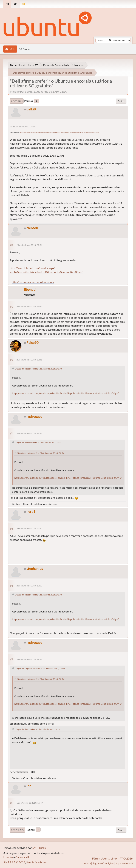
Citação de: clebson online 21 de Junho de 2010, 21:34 (38, 369)
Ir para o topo (17, 830)
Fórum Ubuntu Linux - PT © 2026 (112, 858)
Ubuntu (8, 857)
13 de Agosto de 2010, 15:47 (30, 803)
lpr (29, 786)
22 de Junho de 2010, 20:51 (29, 360)
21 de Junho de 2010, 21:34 (29, 245)
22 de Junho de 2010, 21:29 (29, 433)
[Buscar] (110, 40)
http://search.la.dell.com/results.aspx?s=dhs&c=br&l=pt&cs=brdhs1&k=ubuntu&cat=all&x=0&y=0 (46, 270)
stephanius (35, 568)
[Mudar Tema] (24, 4)
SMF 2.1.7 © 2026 (14, 862)
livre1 (31, 512)
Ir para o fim (17, 101)
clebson (32, 228)
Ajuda (87, 863)
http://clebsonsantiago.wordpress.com (33, 282)
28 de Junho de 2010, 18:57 (29, 659)
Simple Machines (36, 862)
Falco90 (33, 343)
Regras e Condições (103, 863)
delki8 (31, 109)
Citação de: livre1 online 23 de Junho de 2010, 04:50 (38, 729)
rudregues (34, 416)
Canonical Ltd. (24, 857)
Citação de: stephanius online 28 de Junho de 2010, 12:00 (40, 668)
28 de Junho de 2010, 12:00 (29, 586)
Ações (121, 101)
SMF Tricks (39, 848)
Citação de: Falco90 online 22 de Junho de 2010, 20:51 (39, 442)
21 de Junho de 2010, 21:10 (23, 127)
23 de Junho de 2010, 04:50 (29, 528)
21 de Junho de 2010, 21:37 (29, 307)
